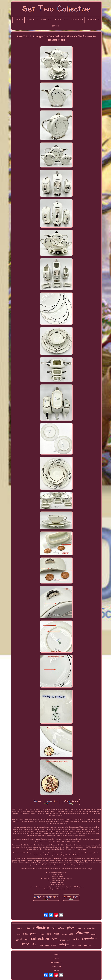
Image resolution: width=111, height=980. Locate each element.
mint (47, 945)
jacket (76, 939)
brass (62, 940)
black (57, 934)
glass (54, 945)
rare (25, 944)
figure (42, 934)
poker (28, 928)
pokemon (87, 945)
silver (61, 928)
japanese (81, 928)
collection (40, 938)
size (71, 934)
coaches (91, 928)
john (34, 933)
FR (58, 970)
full (53, 928)
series (20, 929)
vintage (82, 933)
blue (26, 940)
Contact (56, 958)
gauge (94, 934)
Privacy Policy (56, 962)
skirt (34, 944)
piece (71, 928)
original (65, 935)
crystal (74, 946)
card (49, 934)
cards (80, 945)
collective (41, 927)
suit (25, 933)
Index (56, 955)
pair (69, 940)
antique (64, 944)
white (19, 934)
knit (41, 945)
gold (19, 939)
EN (55, 970)
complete (89, 939)
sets (55, 939)
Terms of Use (56, 966)
